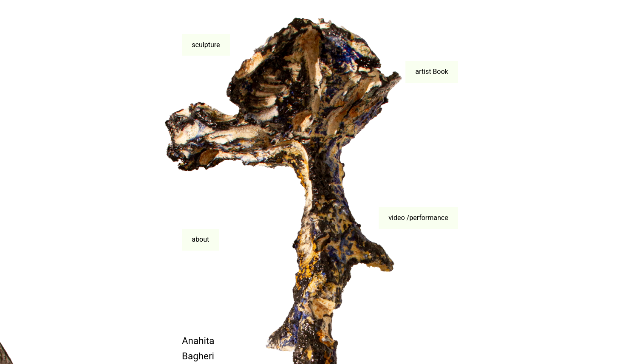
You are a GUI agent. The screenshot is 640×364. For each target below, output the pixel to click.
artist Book (432, 72)
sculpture (206, 45)
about (200, 239)
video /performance (418, 218)
